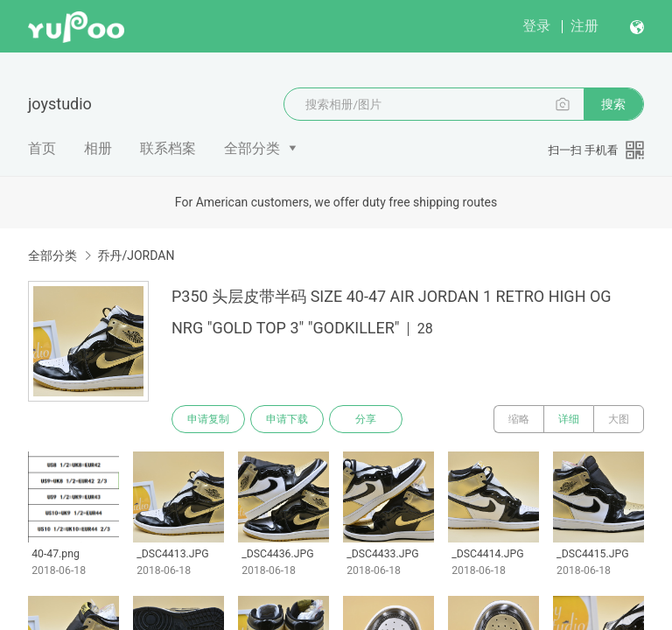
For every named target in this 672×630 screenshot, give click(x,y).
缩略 (519, 419)
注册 (584, 26)
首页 (42, 148)
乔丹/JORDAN (136, 255)
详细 (569, 419)
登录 (536, 26)
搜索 (613, 104)
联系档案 (168, 148)
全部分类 (252, 148)
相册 (98, 148)
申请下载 (287, 419)
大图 (619, 419)
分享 (366, 419)
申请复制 (208, 419)
